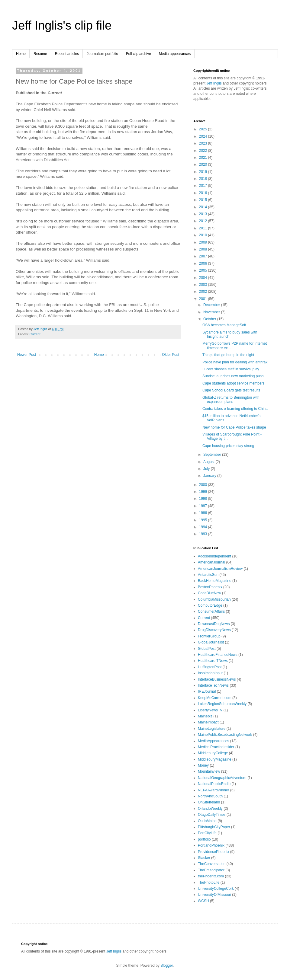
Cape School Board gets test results (231, 390)
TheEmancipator (211, 870)
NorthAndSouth (210, 796)
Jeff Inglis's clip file (62, 25)
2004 (204, 278)
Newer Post (27, 355)
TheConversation (212, 864)
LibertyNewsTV (210, 710)
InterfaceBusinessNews (217, 679)
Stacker (204, 858)
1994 (204, 527)
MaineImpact (208, 722)
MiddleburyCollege (213, 753)
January (210, 476)
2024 (204, 136)
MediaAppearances (213, 741)
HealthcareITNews (213, 661)
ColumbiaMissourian (214, 599)
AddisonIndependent (214, 556)
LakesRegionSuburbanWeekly (222, 704)
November (212, 312)
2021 (204, 158)
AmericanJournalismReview (220, 569)
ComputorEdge (210, 605)
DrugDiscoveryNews (214, 630)
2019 (204, 172)
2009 (204, 242)
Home (21, 54)
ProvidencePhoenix (213, 852)
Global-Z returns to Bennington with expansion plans (231, 400)
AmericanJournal (211, 562)
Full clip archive (139, 54)
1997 (204, 506)
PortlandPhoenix (211, 845)
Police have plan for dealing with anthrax (235, 362)
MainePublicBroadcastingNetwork (225, 735)
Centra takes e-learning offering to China (235, 409)
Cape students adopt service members (233, 383)
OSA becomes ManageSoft (224, 325)
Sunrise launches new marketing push (233, 376)
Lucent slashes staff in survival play (231, 369)
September (213, 455)
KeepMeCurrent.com (215, 698)
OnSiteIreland (209, 802)
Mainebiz (205, 716)
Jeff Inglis (214, 83)
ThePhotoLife (209, 883)
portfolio (204, 839)
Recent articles (67, 54)
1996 (204, 513)
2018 (204, 179)
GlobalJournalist (211, 642)
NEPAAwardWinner (214, 790)
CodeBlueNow (209, 593)
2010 (204, 235)
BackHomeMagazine (215, 581)
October (210, 319)
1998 (204, 499)
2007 (204, 256)
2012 (204, 221)
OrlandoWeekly (210, 809)
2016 (204, 193)
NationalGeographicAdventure (222, 778)
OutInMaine (207, 821)
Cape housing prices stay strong (228, 446)
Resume (40, 54)
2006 (204, 263)
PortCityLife (207, 833)
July (207, 469)
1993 (204, 534)
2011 (204, 228)
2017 (204, 186)
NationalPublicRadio (214, 784)
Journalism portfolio (102, 54)
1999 (204, 492)
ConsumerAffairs (211, 611)
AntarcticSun (208, 575)
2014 (204, 207)
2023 (204, 143)
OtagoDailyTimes (212, 815)
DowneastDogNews (214, 624)
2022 (204, 151)
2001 (204, 299)
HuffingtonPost (210, 667)
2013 (204, 214)
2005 (204, 270)
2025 (204, 129)
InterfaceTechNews (213, 685)
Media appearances (175, 54)
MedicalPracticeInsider (216, 747)
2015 (204, 200)
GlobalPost (207, 649)
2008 (204, 249)
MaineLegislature (212, 729)
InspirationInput (210, 673)
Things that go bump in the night (228, 355)
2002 (204, 292)
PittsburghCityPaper (214, 827)
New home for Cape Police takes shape (234, 427)
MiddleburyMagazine (215, 759)
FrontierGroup (209, 636)
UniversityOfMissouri (214, 895)
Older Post (171, 355)
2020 (204, 164)
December (212, 305)
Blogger (167, 966)
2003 (204, 285)
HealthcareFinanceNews (218, 655)
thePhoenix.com (211, 876)
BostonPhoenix (210, 587)
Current (35, 334)
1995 (204, 520)
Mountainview (209, 771)
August (209, 462)
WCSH (203, 901)
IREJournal (207, 691)
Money (203, 765)
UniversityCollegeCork (216, 889)
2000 (204, 485)
